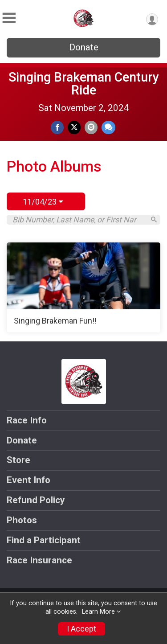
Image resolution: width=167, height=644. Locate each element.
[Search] (154, 219)
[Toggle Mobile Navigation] (9, 18)
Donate (84, 47)
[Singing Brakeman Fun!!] (83, 287)
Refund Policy (36, 500)
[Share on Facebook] (57, 127)
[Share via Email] (91, 127)
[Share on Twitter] (74, 127)
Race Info (27, 420)
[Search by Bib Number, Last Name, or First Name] (79, 220)
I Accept (81, 629)
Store (18, 460)
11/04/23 (43, 202)
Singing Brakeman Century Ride (84, 84)
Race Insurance (39, 560)
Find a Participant (44, 540)
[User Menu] (152, 19)
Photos (22, 520)
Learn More (98, 612)
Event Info (29, 480)
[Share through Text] (108, 127)
